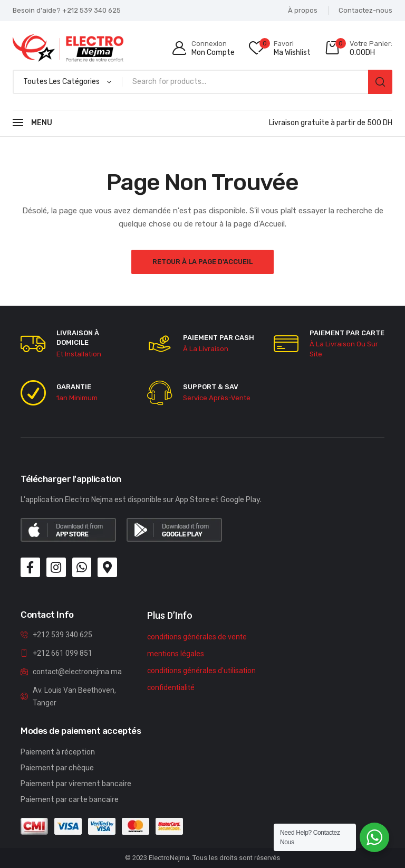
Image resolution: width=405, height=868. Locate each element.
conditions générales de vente (197, 637)
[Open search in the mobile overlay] (202, 82)
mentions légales (176, 654)
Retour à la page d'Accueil (202, 262)
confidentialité (171, 687)
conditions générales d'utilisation (201, 671)
